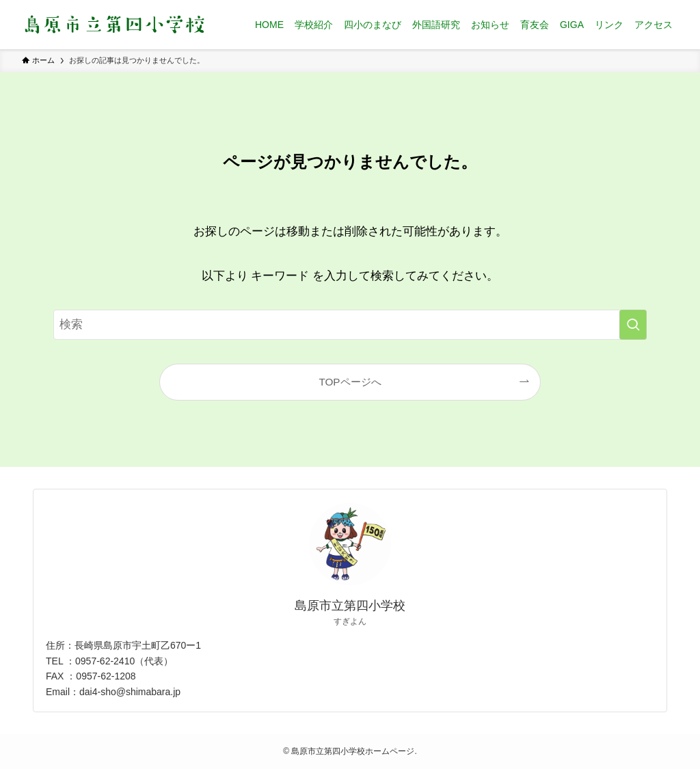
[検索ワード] (350, 325)
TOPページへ (350, 382)
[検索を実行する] (633, 325)
